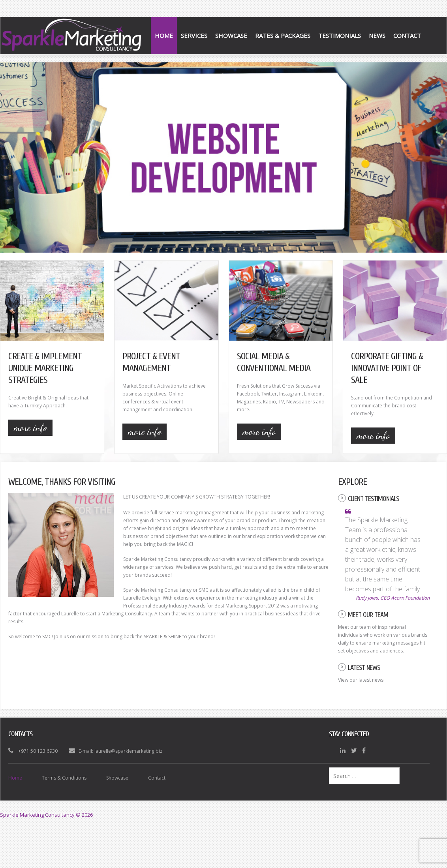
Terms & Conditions (64, 778)
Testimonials (340, 36)
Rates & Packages (283, 36)
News (377, 36)
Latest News (364, 668)
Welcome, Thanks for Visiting (62, 482)
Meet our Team (368, 615)
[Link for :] (223, 157)
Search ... (329, 768)
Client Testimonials (373, 499)
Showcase (231, 36)
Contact (407, 36)
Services (194, 36)
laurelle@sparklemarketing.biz (128, 751)
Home (164, 36)
